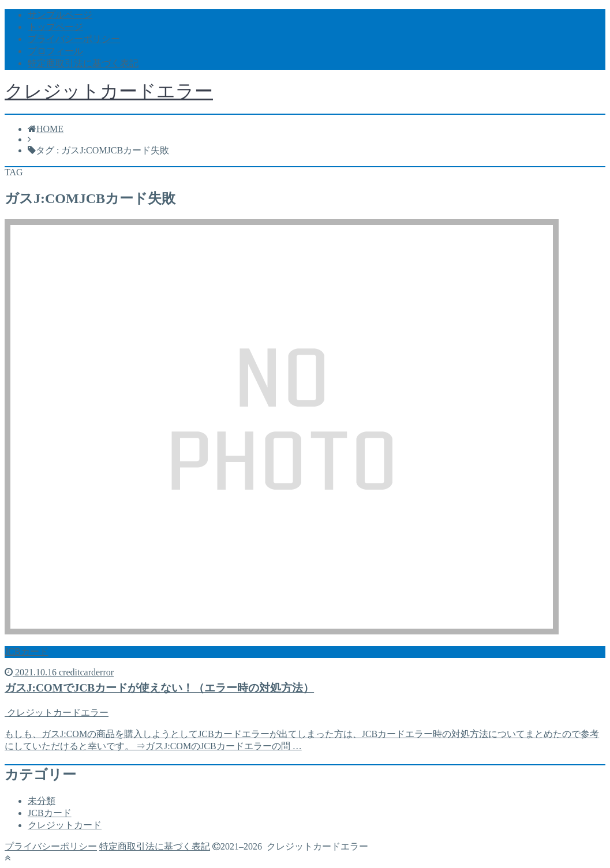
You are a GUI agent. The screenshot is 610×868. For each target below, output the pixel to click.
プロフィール (55, 51)
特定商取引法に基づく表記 (83, 63)
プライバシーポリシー (74, 39)
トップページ (55, 27)
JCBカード (50, 813)
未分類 (42, 801)
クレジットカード (65, 825)
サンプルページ (60, 15)
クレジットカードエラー (109, 91)
